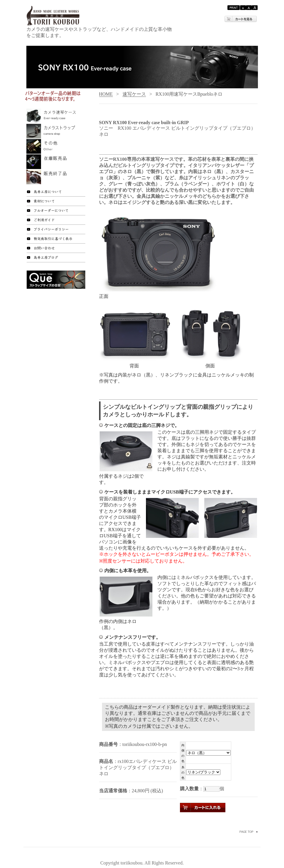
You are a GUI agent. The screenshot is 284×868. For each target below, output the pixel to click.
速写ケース (134, 94)
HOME (106, 94)
